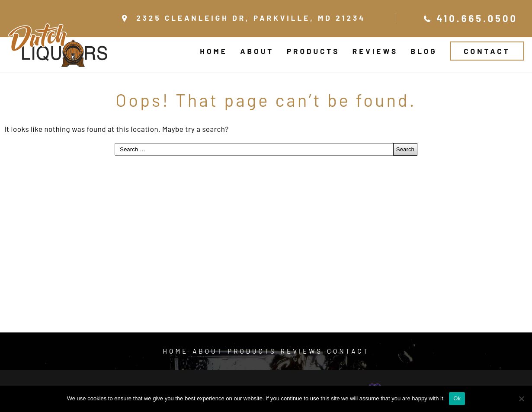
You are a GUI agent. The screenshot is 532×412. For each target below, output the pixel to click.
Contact (487, 51)
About (257, 51)
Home (213, 51)
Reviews (375, 51)
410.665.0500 (477, 18)
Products (313, 51)
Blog (424, 51)
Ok (457, 398)
